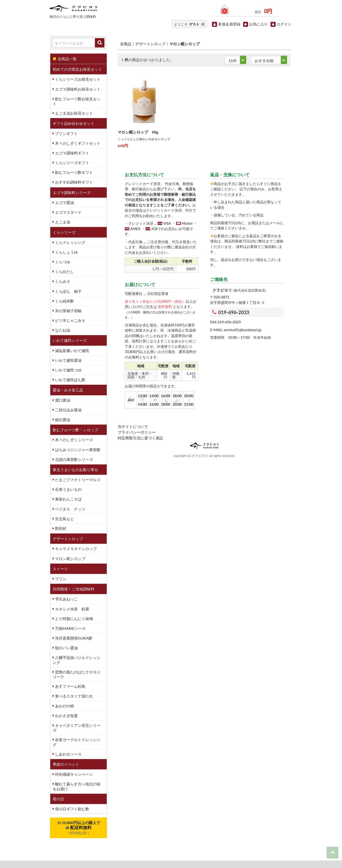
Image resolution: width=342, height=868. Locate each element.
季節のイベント (66, 764)
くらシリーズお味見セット (77, 79)
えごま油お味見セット (74, 113)
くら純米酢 (64, 301)
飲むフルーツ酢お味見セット (77, 101)
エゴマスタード (68, 212)
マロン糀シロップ (70, 559)
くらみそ (62, 281)
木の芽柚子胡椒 (68, 311)
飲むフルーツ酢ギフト (74, 172)
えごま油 (62, 222)
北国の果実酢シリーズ (74, 459)
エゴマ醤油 (64, 202)
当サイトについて (133, 426)
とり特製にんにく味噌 (74, 619)
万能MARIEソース (70, 628)
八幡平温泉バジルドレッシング (77, 660)
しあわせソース (68, 754)
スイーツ (60, 569)
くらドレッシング (70, 242)
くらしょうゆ (66, 252)
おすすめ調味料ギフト (74, 182)
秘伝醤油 (62, 420)
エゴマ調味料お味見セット (77, 89)
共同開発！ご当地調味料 (74, 589)
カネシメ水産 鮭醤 (72, 609)
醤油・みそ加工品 (68, 390)
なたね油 (62, 330)
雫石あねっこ (66, 599)
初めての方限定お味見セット (77, 69)
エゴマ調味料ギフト (72, 153)
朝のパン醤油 (66, 648)
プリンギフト (66, 133)
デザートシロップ (68, 539)
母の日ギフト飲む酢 (72, 809)
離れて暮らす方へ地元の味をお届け (77, 786)
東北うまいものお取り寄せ (75, 470)
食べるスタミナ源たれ (74, 696)
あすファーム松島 (70, 686)
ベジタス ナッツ (70, 509)
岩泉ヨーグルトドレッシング (77, 742)
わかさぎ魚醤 (66, 716)
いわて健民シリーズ (70, 340)
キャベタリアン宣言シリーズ (77, 728)
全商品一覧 (65, 59)
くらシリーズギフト (72, 163)
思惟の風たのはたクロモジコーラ (77, 674)
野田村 (60, 528)
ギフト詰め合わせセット (74, 123)
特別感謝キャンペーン (74, 774)
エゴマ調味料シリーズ (72, 193)
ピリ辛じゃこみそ (70, 320)
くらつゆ (62, 262)
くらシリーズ (64, 232)
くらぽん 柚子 (68, 291)
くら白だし (64, 272)
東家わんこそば (68, 499)
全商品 (126, 44)
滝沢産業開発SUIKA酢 (73, 638)
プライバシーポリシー (137, 432)
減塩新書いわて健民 (72, 350)
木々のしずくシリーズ (74, 440)
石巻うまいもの (68, 489)
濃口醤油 (62, 400)
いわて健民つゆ (68, 370)
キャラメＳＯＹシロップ (75, 549)
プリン (60, 579)
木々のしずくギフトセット (77, 143)
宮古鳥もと (64, 519)
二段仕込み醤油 (68, 410)
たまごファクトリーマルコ (77, 480)
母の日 (58, 799)
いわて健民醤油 (68, 360)
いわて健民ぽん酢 (70, 380)
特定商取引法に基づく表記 (140, 438)
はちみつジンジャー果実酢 (77, 450)
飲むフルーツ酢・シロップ (75, 430)
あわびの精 (64, 706)
